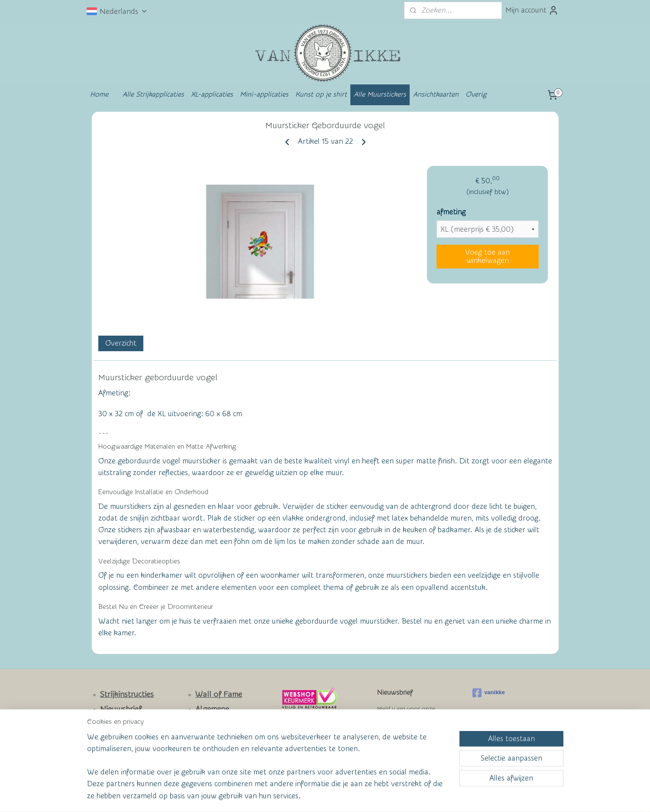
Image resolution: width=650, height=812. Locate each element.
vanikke (489, 693)
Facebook (117, 749)
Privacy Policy (213, 748)
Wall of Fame (219, 694)
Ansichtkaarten (436, 94)
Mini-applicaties (264, 94)
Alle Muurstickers (380, 94)
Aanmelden (403, 740)
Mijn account (532, 10)
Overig (476, 94)
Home (99, 94)
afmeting (451, 212)
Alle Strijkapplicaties (153, 94)
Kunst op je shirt (321, 94)
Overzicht (120, 343)
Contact (114, 723)
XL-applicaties (212, 94)
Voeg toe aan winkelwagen (487, 256)
